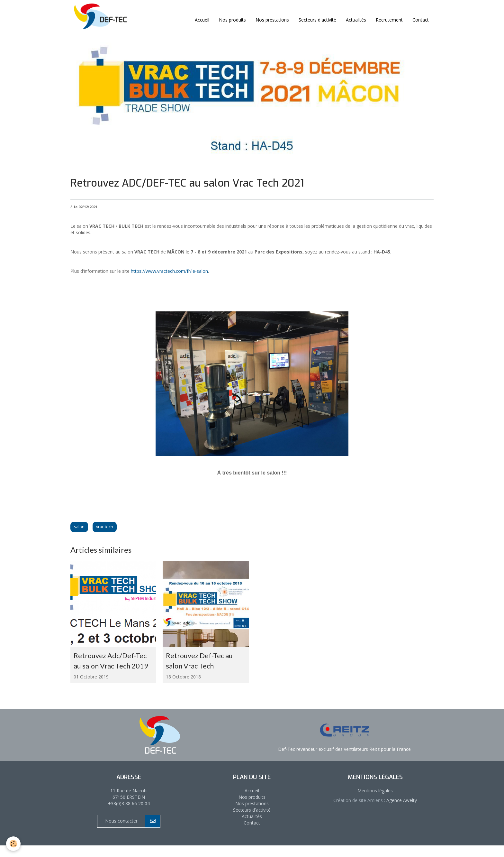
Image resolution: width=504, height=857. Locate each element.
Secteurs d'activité (317, 20)
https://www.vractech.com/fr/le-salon (169, 271)
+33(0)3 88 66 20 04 (129, 815)
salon (79, 527)
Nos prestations (272, 20)
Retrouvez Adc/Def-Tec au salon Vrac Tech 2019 (111, 666)
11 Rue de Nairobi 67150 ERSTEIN (129, 805)
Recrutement (389, 20)
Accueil (202, 20)
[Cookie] (14, 844)
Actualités (356, 20)
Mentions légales (375, 802)
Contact (421, 20)
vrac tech (105, 527)
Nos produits (232, 20)
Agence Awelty (401, 811)
